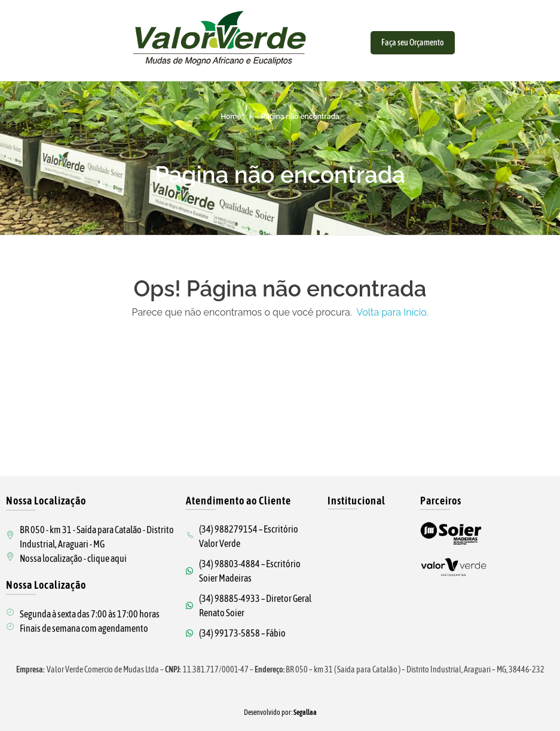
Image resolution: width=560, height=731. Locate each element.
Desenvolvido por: (280, 712)
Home (231, 117)
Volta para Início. (391, 312)
